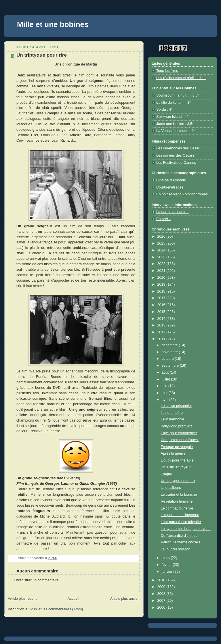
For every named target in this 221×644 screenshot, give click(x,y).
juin (165, 386)
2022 (162, 264)
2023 (162, 257)
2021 (162, 271)
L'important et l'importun (180, 515)
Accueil (74, 599)
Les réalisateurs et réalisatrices (181, 78)
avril (166, 400)
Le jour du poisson (176, 549)
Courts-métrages (170, 187)
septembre (171, 366)
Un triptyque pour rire (178, 481)
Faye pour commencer (179, 433)
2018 (162, 291)
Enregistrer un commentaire (36, 580)
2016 (162, 305)
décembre (170, 345)
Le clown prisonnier (177, 406)
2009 (162, 587)
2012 (162, 332)
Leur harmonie (173, 419)
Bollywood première (177, 426)
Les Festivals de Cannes (176, 163)
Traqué (166, 474)
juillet (166, 379)
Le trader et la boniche (179, 495)
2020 (162, 278)
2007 (162, 601)
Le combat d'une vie (177, 508)
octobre (168, 359)
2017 (162, 298)
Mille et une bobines (53, 24)
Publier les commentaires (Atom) (57, 609)
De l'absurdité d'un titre (179, 536)
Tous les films (167, 71)
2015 (162, 312)
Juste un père (172, 413)
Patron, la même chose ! (181, 542)
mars (166, 558)
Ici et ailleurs (171, 488)
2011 (162, 339)
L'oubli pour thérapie (177, 460)
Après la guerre (173, 453)
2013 (162, 325)
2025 (162, 243)
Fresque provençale (177, 447)
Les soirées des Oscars (175, 155)
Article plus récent (22, 599)
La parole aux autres (173, 212)
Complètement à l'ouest (180, 440)
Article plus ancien (125, 599)
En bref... (164, 219)
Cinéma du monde (171, 180)
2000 (162, 608)
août (166, 372)
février (167, 565)
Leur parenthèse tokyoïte (181, 522)
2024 (162, 250)
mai (165, 393)
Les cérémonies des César (178, 148)
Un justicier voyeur (176, 467)
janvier (168, 572)
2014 (162, 319)
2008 (162, 594)
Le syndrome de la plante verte (186, 529)
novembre (170, 352)
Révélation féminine (177, 501)
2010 (162, 580)
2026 (162, 237)
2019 (162, 284)
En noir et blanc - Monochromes (182, 194)
